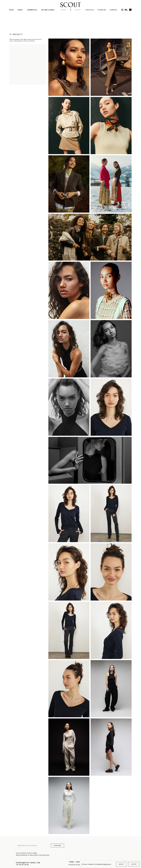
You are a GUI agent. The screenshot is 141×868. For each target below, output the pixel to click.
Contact (114, 10)
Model (20, 10)
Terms (71, 862)
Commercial (32, 10)
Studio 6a (102, 10)
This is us (89, 10)
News (12, 10)
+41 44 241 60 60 (22, 865)
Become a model (48, 10)
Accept (134, 864)
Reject (121, 864)
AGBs (78, 862)
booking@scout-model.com (28, 863)
